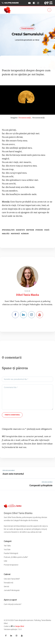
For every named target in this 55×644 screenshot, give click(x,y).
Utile (5, 561)
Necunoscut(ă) (25, 118)
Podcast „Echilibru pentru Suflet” (16, 557)
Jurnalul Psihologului (12, 590)
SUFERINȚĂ (16, 234)
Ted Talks (7, 546)
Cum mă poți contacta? (13, 604)
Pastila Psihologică (11, 553)
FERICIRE (40, 230)
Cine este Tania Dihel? (12, 579)
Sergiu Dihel (20, 626)
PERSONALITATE (9, 230)
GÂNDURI (25, 234)
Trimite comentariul (12, 415)
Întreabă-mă (8, 583)
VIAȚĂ (47, 230)
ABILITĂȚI (6, 234)
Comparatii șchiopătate (41, 485)
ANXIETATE (21, 230)
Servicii (6, 586)
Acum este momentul (13, 474)
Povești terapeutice (27, 28)
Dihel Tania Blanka (27, 295)
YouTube (7, 549)
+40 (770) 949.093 (11, 3)
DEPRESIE (31, 230)
